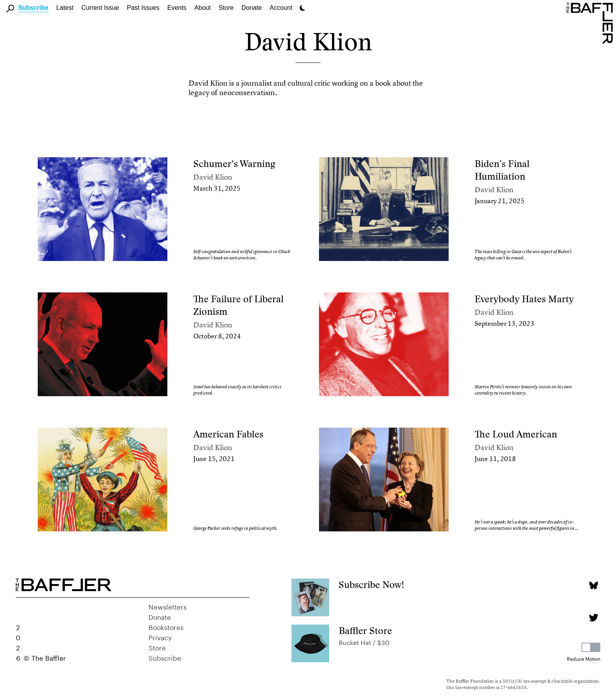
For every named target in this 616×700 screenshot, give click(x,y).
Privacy (160, 637)
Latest (65, 8)
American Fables (228, 434)
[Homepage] (591, 23)
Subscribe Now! (371, 585)
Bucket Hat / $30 (364, 642)
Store (157, 647)
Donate (252, 8)
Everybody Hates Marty (524, 299)
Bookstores (166, 627)
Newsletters (168, 606)
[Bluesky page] (593, 585)
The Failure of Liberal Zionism (238, 305)
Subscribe (33, 8)
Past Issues (143, 8)
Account (281, 8)
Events (177, 8)
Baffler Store (365, 631)
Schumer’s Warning (234, 164)
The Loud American (516, 434)
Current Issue (100, 8)
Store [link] (226, 8)
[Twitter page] (593, 618)
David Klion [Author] (213, 177)
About (203, 8)
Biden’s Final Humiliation (502, 170)
